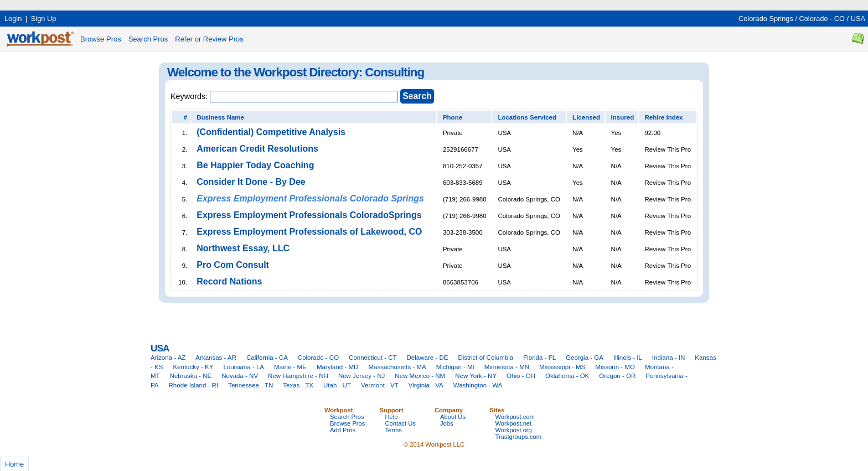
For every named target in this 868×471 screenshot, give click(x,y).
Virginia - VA (426, 385)
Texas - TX (298, 385)
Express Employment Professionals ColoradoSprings (309, 215)
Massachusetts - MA (397, 367)
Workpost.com (515, 417)
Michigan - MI (455, 367)
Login (13, 19)
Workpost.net (514, 423)
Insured (623, 117)
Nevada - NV (240, 376)
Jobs (447, 423)
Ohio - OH (521, 376)
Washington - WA (478, 385)
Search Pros (148, 39)
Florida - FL (539, 358)
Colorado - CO (822, 19)
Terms (394, 430)
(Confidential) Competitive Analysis (271, 132)
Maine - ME (290, 367)
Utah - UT (337, 385)
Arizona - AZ (168, 358)
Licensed (586, 117)
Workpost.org (514, 430)
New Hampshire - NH (298, 376)
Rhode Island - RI (194, 385)
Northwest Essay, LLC (243, 248)
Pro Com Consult (233, 265)
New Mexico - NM (420, 376)
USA (858, 19)
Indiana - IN (669, 358)
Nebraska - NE (191, 376)
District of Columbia (485, 358)
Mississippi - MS (562, 367)
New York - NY (476, 376)
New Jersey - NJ (361, 376)
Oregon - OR (617, 376)
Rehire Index (663, 117)
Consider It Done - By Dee (251, 182)
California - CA (267, 358)
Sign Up (44, 19)
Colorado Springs (766, 19)
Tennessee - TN (250, 385)
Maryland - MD (338, 367)
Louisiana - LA (244, 367)
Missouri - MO (615, 367)
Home (14, 464)
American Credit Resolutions (257, 149)
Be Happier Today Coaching (255, 165)
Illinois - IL (628, 358)
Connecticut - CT (373, 358)
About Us (453, 417)
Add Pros (343, 430)
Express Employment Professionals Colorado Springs (310, 198)
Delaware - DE (428, 358)
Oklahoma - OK (567, 376)
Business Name (220, 117)
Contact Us (401, 423)
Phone (453, 117)
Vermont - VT (380, 385)
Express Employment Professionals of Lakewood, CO (309, 232)
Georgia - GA (585, 358)
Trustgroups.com (519, 437)
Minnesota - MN (507, 367)
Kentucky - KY (193, 367)
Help (392, 417)
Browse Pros (101, 39)
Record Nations (229, 281)
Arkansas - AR (216, 358)
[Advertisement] (201, 4)
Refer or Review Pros (209, 39)
